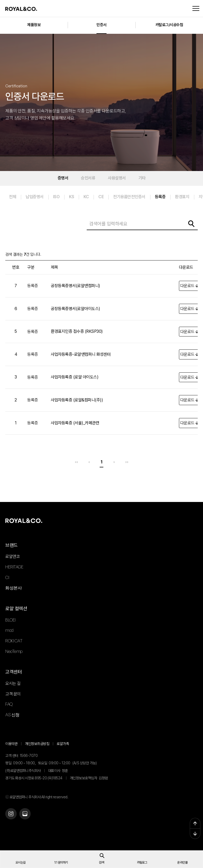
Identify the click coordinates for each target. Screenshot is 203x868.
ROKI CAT (14, 641)
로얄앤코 (12, 556)
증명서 (63, 178)
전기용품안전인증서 (129, 197)
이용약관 (11, 744)
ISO (56, 197)
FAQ (9, 704)
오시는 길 (13, 683)
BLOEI (10, 620)
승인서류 (88, 178)
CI (7, 577)
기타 (142, 178)
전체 (13, 197)
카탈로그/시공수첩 (169, 25)
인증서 (101, 25)
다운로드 (187, 286)
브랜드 (11, 545)
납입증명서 (35, 197)
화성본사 (13, 588)
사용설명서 (117, 178)
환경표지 (182, 197)
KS (71, 197)
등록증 (160, 197)
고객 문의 (13, 694)
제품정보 (34, 25)
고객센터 (13, 672)
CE (101, 197)
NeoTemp (14, 651)
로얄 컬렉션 (16, 608)
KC (86, 197)
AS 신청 (12, 715)
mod (9, 630)
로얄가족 (63, 744)
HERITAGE (14, 567)
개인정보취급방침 (37, 744)
